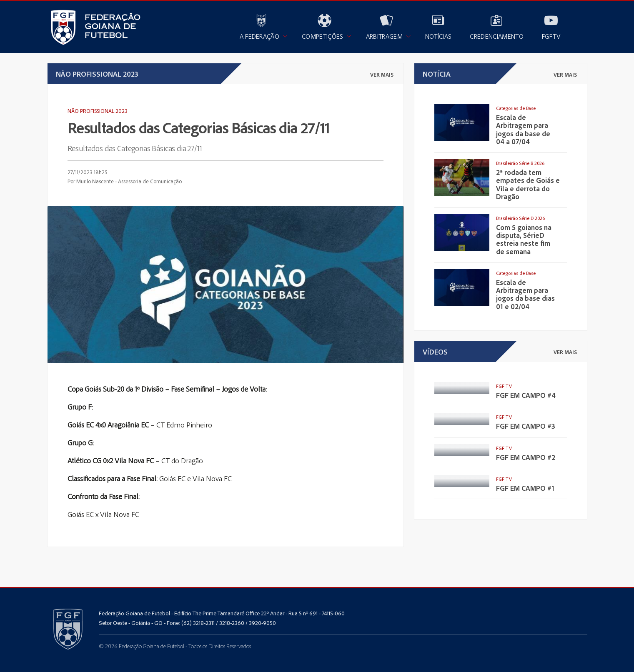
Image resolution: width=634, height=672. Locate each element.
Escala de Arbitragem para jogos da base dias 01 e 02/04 (525, 294)
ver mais (382, 75)
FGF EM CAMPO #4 (526, 395)
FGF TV (504, 386)
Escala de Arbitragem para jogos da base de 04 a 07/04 (523, 129)
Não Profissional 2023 (98, 111)
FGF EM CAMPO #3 (526, 426)
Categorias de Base (516, 108)
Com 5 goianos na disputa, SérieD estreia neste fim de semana (524, 239)
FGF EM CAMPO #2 (526, 457)
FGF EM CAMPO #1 (525, 488)
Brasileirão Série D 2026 (520, 218)
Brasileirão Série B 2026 (520, 163)
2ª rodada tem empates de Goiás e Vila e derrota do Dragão (528, 184)
